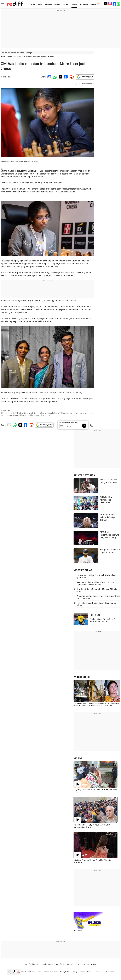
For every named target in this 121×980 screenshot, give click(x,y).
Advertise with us (43, 972)
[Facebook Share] (66, 77)
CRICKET (66, 4)
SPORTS (74, 4)
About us (90, 972)
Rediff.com (31, 972)
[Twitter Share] (60, 77)
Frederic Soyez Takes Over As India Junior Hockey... (103, 620)
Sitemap (74, 972)
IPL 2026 (78, 931)
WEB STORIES (82, 677)
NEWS (40, 4)
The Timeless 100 (89, 964)
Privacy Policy (65, 972)
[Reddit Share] (71, 77)
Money (69, 964)
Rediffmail (60, 964)
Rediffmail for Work (32, 964)
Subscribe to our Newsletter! (69, 422)
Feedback (82, 972)
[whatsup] (119, 4)
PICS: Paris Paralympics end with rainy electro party (110, 535)
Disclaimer (54, 972)
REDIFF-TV (94, 4)
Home (3, 57)
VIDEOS (78, 758)
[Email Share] (49, 77)
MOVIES (57, 4)
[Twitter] (106, 4)
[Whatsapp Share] (54, 77)
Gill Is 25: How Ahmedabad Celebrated (106, 500)
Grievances (110, 972)
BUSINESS (48, 4)
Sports (9, 57)
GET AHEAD (84, 4)
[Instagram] (110, 4)
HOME (33, 4)
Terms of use (99, 972)
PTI (8, 77)
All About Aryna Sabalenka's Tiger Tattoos (108, 517)
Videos (77, 964)
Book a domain (48, 964)
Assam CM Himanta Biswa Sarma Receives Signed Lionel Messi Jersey (96, 583)
